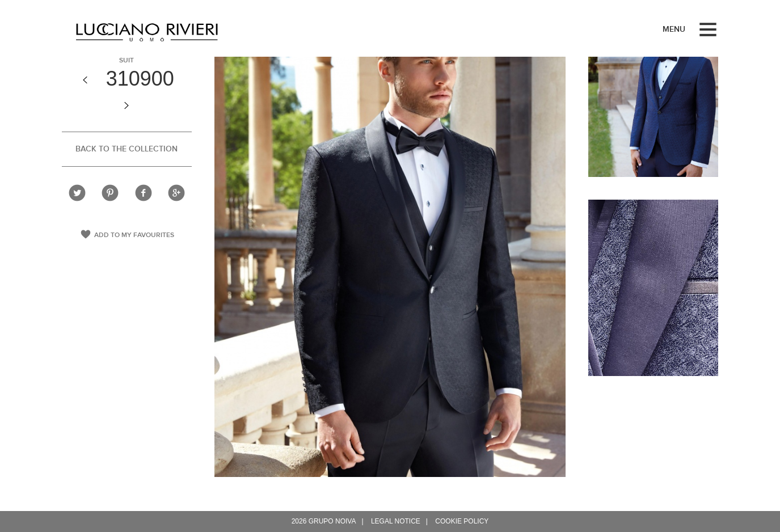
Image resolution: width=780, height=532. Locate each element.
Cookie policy (462, 521)
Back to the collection (127, 149)
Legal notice (396, 521)
